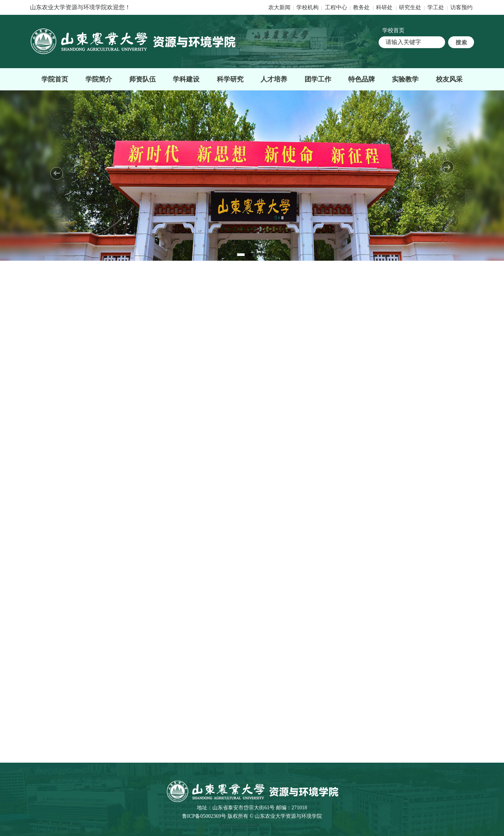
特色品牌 (362, 79)
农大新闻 (279, 7)
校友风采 (449, 79)
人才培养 (274, 79)
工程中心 (336, 7)
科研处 (385, 7)
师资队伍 (142, 79)
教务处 (362, 7)
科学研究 (230, 79)
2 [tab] (252, 255)
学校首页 (393, 30)
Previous (57, 173)
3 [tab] (263, 255)
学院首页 (55, 79)
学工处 (436, 7)
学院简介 (99, 79)
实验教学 (405, 79)
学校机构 (308, 7)
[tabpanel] (252, 176)
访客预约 (461, 7)
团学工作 (318, 79)
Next (447, 167)
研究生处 (410, 7)
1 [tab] (241, 255)
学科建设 (186, 79)
